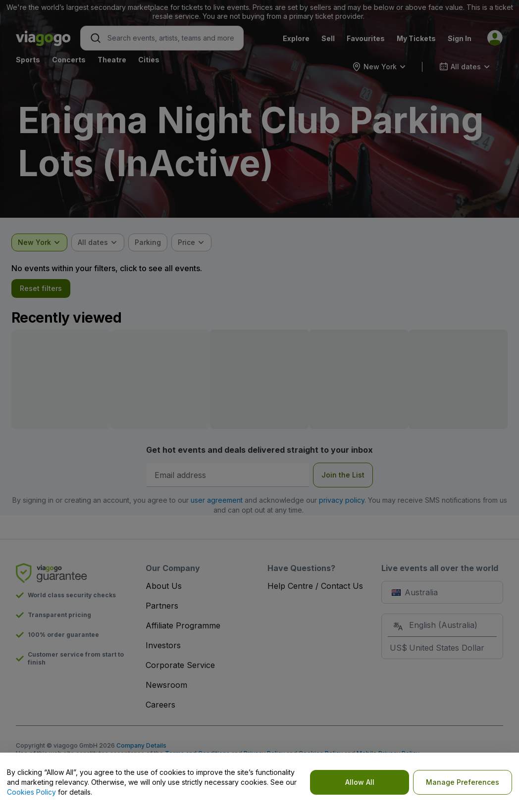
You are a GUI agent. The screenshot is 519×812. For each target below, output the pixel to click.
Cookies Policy (31, 792)
